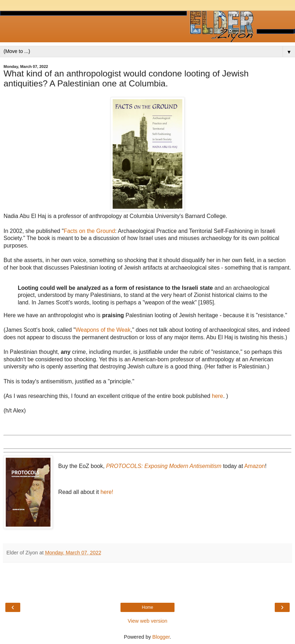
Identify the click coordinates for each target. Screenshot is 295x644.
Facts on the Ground (89, 231)
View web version (147, 621)
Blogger (161, 637)
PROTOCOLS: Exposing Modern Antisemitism (164, 466)
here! (107, 492)
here (218, 396)
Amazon (254, 466)
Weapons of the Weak (103, 330)
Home (147, 607)
